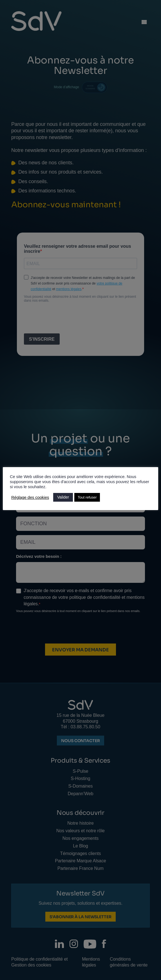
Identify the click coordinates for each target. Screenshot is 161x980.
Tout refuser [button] (87, 497)
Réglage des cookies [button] (30, 497)
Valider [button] (63, 497)
